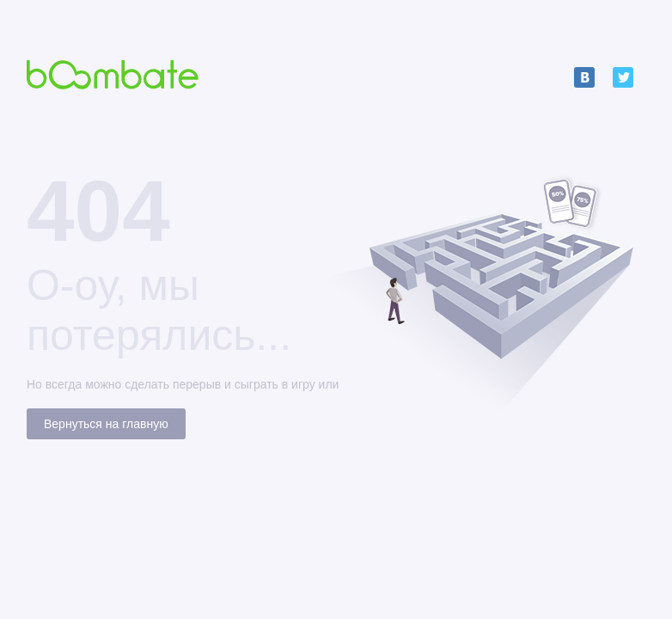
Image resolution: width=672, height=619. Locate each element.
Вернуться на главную (106, 424)
